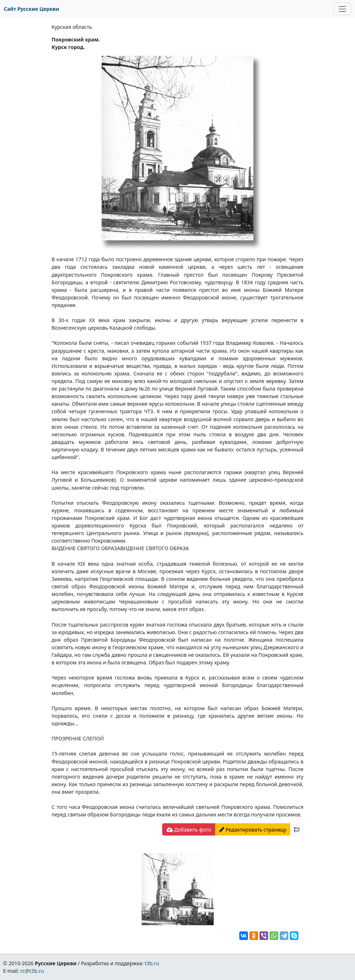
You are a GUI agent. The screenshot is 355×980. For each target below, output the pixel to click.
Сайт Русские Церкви (32, 9)
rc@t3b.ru (32, 971)
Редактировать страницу (253, 830)
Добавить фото (189, 830)
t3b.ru (152, 963)
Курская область (72, 27)
